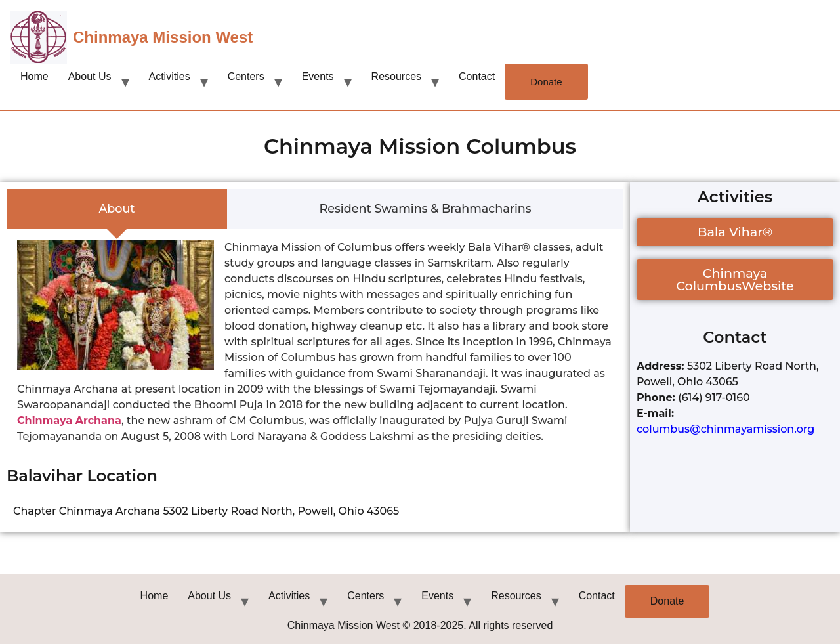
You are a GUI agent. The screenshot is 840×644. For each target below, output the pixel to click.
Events (318, 76)
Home (34, 76)
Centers (246, 76)
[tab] (117, 209)
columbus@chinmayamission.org (725, 429)
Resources (396, 76)
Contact (477, 76)
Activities (170, 76)
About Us (90, 76)
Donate (546, 82)
